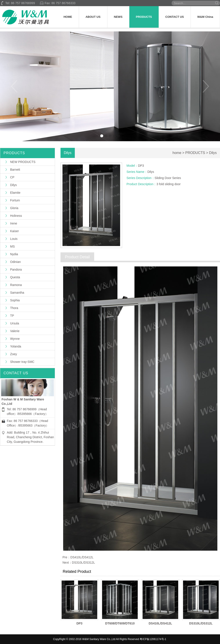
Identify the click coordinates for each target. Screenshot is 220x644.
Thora (14, 308)
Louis (14, 239)
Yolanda (16, 346)
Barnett (15, 170)
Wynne (15, 339)
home (177, 153)
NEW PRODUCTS (23, 162)
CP (12, 177)
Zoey (14, 354)
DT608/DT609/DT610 (120, 623)
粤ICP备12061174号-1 (153, 639)
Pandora (16, 270)
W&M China (205, 17)
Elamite (15, 193)
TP (12, 316)
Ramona (16, 285)
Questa (15, 277)
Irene (14, 223)
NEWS (118, 17)
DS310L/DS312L (83, 563)
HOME (68, 17)
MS (12, 246)
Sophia (15, 300)
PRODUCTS (144, 17)
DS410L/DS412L (82, 557)
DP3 (79, 623)
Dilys (13, 185)
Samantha (17, 293)
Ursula (15, 323)
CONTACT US (175, 17)
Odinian (15, 262)
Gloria (14, 208)
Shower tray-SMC (22, 362)
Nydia (14, 254)
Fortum (15, 200)
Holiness (16, 216)
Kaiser (15, 231)
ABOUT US (93, 17)
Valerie (15, 331)
